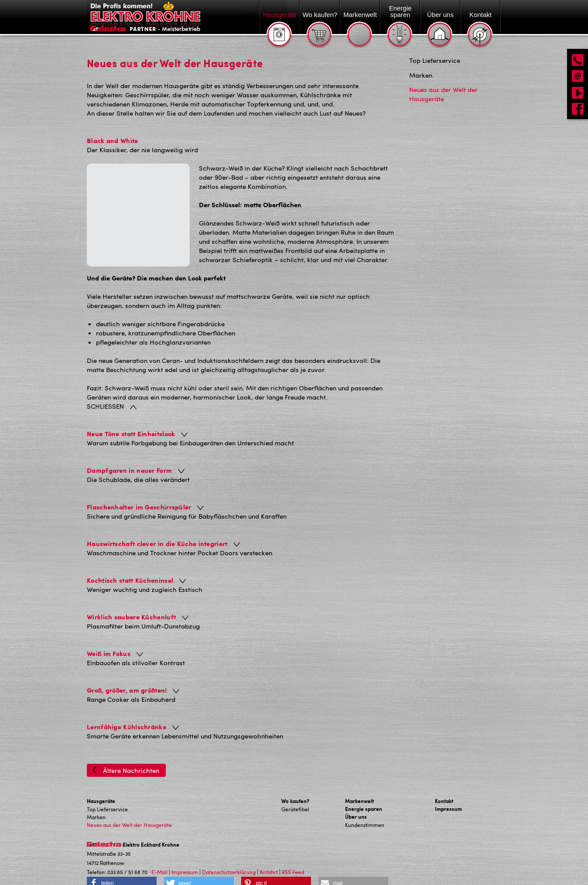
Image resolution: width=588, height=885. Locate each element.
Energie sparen (364, 791)
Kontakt (444, 783)
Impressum (448, 791)
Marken (96, 799)
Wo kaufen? (295, 783)
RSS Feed (293, 854)
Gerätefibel (295, 791)
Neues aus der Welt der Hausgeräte (129, 806)
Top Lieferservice (107, 791)
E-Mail (159, 854)
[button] (122, 865)
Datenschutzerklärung (229, 854)
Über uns (356, 798)
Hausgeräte (101, 783)
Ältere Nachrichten (126, 752)
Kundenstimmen (365, 806)
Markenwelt (359, 783)
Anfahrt (269, 854)
